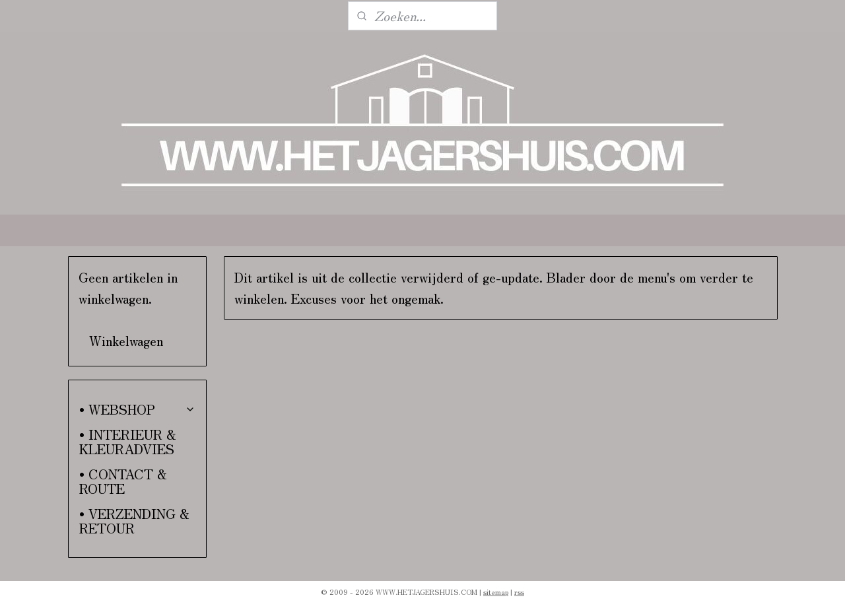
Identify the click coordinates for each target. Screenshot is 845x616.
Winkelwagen (126, 340)
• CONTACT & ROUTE (123, 481)
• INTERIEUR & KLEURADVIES (128, 441)
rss (519, 592)
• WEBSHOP (138, 409)
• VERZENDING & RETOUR (134, 521)
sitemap (496, 592)
